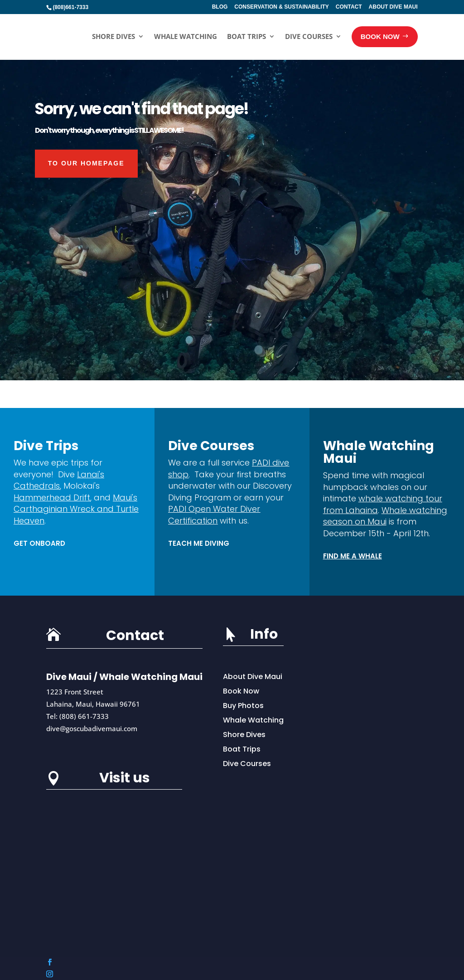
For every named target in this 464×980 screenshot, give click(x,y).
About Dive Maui (253, 677)
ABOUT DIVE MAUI (393, 7)
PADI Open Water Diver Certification (214, 515)
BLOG (220, 7)
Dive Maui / (73, 677)
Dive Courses (309, 36)
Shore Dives (114, 36)
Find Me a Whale (353, 556)
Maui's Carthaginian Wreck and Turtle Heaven (76, 509)
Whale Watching (186, 36)
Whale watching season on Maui (385, 516)
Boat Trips (246, 36)
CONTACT (349, 7)
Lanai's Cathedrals (59, 480)
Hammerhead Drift (52, 497)
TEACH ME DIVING (199, 543)
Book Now (241, 691)
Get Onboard (39, 543)
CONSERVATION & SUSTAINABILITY (281, 7)
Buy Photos (243, 706)
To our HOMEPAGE (86, 163)
